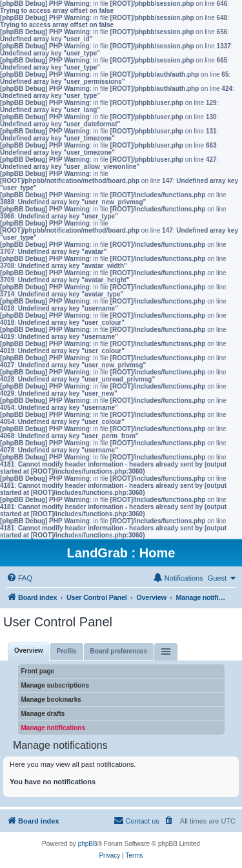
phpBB (88, 844)
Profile (66, 651)
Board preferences (119, 651)
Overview (28, 651)
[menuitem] (19, 578)
